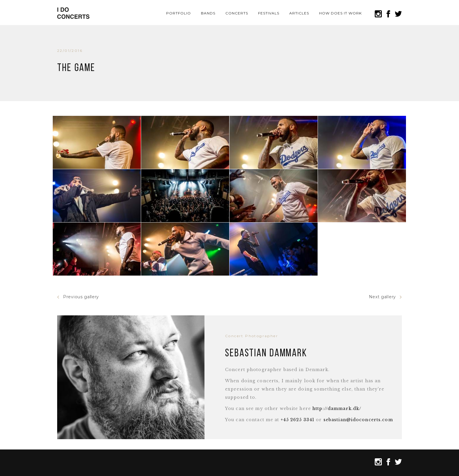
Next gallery (385, 297)
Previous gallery (78, 297)
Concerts (237, 13)
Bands (208, 13)
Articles (299, 13)
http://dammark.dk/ (337, 409)
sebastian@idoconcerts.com (358, 420)
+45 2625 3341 (298, 420)
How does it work (340, 13)
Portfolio (179, 13)
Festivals (269, 13)
